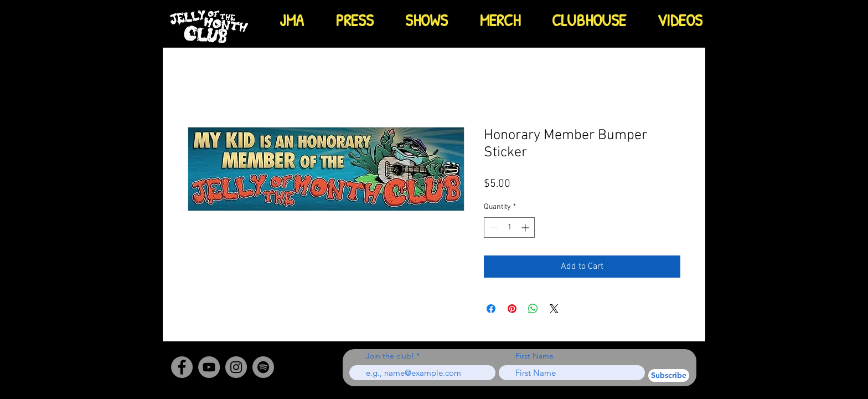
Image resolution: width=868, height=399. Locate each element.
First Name (534, 356)
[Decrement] (492, 227)
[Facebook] (182, 367)
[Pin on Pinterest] (512, 309)
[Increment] (526, 227)
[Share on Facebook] (491, 309)
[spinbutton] (509, 227)
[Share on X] (554, 309)
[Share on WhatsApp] (533, 309)
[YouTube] (209, 367)
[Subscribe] (669, 375)
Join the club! (390, 356)
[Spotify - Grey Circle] (263, 367)
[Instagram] (236, 367)
